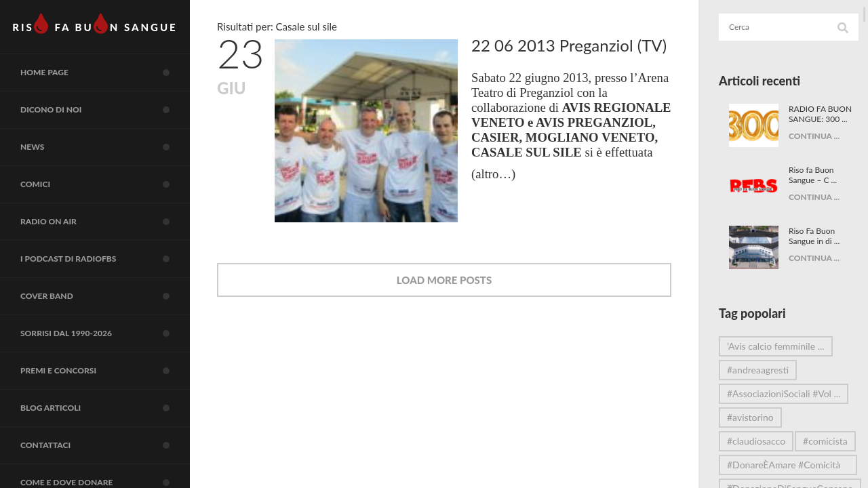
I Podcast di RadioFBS (105, 259)
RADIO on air (105, 222)
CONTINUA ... (812, 146)
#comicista (749, 465)
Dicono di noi (105, 110)
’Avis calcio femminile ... (776, 346)
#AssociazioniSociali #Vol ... (779, 396)
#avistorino (750, 417)
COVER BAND (105, 296)
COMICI (105, 184)
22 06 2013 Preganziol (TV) (569, 45)
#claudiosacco (756, 441)
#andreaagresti (758, 370)
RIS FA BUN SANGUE (95, 24)
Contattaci (105, 445)
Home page (105, 73)
